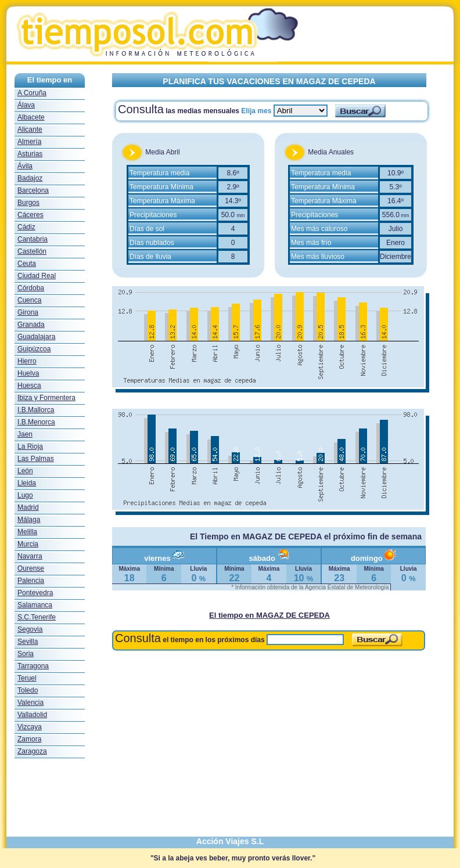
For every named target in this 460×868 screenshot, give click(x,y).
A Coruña (32, 93)
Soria (26, 654)
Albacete (31, 117)
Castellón (32, 251)
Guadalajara (36, 337)
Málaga (29, 520)
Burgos (28, 203)
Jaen (25, 434)
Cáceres (30, 215)
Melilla (27, 532)
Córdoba (31, 288)
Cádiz (26, 227)
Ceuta (27, 264)
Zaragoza (32, 751)
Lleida (27, 483)
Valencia (30, 703)
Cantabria (33, 239)
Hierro (27, 361)
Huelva (28, 373)
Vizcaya (30, 727)
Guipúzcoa (34, 349)
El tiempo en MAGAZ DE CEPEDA (269, 615)
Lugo (25, 495)
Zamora (29, 739)
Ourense (31, 568)
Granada (31, 325)
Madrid (28, 507)
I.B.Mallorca (36, 410)
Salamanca (35, 605)
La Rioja (30, 446)
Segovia (30, 629)
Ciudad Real (37, 276)
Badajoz (30, 178)
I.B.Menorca (36, 422)
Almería (29, 142)
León (25, 471)
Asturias (30, 154)
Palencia (31, 581)
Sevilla (28, 642)
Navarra (30, 556)
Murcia (28, 544)
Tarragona (33, 666)
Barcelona (33, 190)
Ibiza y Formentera (46, 398)
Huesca (29, 386)
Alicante (30, 129)
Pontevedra (35, 593)
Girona (28, 312)
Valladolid (32, 715)
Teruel (27, 678)
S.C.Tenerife (37, 617)
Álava (26, 105)
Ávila (25, 166)
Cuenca (29, 300)
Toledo (28, 690)
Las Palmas (36, 459)
